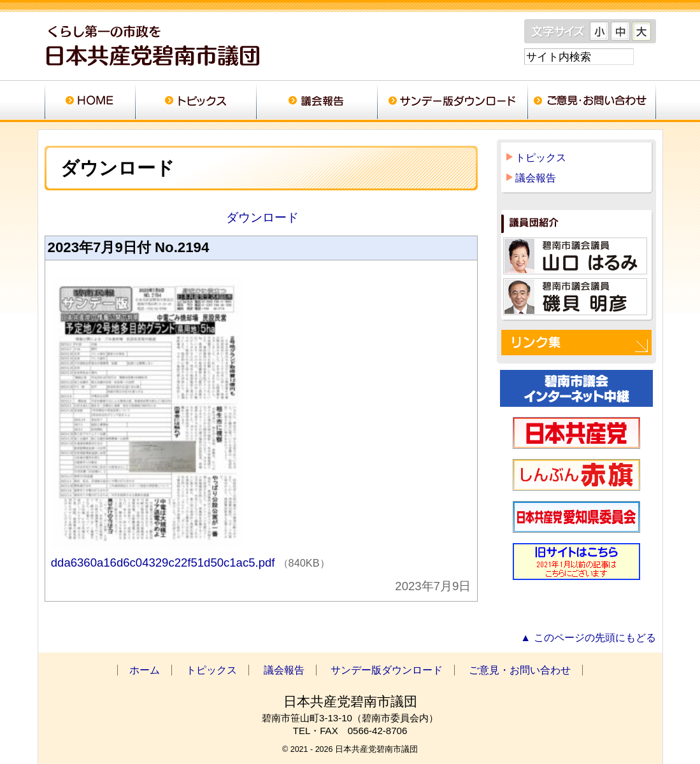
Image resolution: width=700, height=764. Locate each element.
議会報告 (317, 102)
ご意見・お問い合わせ (592, 102)
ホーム (90, 102)
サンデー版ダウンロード (452, 102)
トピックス (196, 102)
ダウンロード (261, 217)
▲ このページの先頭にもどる (588, 638)
